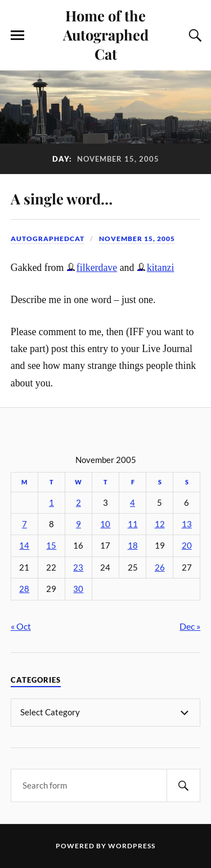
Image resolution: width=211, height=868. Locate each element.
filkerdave (97, 268)
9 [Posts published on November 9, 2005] (78, 524)
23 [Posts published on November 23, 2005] (78, 567)
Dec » (190, 626)
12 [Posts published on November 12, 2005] (160, 524)
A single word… (62, 198)
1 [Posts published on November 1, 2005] (51, 503)
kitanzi (161, 268)
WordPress (132, 846)
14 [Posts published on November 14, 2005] (24, 546)
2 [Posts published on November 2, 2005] (78, 503)
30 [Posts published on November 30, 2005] (78, 589)
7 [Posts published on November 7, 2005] (24, 524)
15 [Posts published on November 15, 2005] (51, 546)
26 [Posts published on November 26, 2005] (160, 567)
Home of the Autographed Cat (106, 34)
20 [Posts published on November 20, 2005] (187, 546)
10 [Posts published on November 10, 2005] (105, 524)
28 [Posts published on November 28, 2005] (24, 589)
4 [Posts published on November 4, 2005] (133, 503)
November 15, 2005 (137, 239)
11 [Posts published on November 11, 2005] (133, 524)
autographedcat (48, 239)
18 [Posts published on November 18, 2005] (133, 546)
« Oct (21, 626)
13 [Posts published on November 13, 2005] (187, 524)
